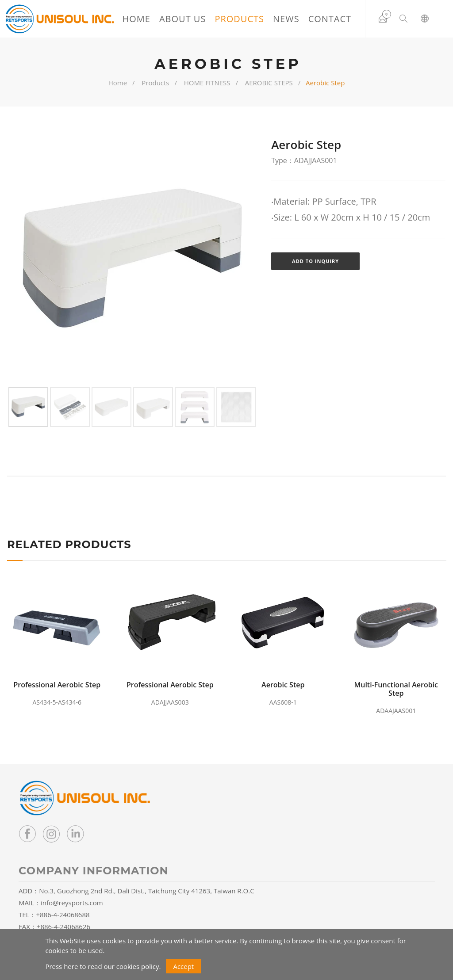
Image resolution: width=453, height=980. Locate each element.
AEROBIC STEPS (269, 83)
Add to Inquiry (315, 261)
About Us (182, 19)
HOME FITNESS (207, 83)
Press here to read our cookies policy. (103, 966)
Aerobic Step (283, 685)
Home (136, 19)
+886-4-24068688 (63, 915)
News (286, 19)
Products (239, 19)
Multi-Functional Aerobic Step (396, 689)
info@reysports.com (72, 903)
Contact (330, 19)
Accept (183, 966)
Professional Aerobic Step (57, 685)
